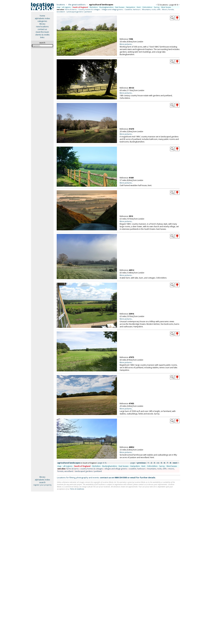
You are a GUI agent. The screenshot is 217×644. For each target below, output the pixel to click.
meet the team (42, 32)
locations (61, 5)
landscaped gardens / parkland (88, 471)
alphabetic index (42, 18)
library (42, 24)
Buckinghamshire (106, 7)
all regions (66, 7)
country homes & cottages (92, 469)
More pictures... (126, 44)
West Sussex (166, 7)
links (42, 37)
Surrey (157, 7)
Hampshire (131, 7)
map (58, 7)
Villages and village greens (112, 9)
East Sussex (120, 7)
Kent (139, 7)
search (42, 482)
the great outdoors (77, 5)
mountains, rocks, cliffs (157, 469)
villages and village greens (116, 469)
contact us (42, 29)
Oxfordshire (147, 7)
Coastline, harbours (132, 9)
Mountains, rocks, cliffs (151, 9)
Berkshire (94, 7)
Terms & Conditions (77, 489)
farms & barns (72, 469)
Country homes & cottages (89, 9)
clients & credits (42, 35)
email (133, 478)
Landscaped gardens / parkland (79, 12)
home (42, 16)
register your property (42, 485)
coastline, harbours (137, 469)
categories (42, 21)
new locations (42, 26)
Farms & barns (71, 9)
